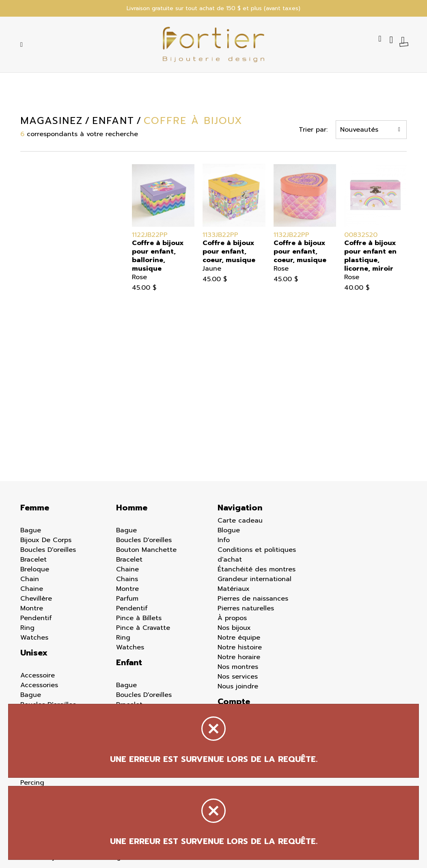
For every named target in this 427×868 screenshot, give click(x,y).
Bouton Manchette (146, 550)
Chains (127, 579)
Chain (30, 579)
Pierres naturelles (246, 608)
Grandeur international (254, 579)
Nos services (238, 677)
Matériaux (234, 589)
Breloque (35, 569)
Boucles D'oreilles (48, 550)
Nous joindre (238, 686)
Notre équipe (239, 638)
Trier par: (314, 130)
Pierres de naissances (253, 599)
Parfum (127, 599)
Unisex (34, 653)
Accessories (39, 685)
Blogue (229, 530)
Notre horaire (239, 657)
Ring (27, 628)
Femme (35, 508)
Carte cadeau (240, 521)
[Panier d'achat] (404, 40)
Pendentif (36, 618)
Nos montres (238, 667)
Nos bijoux (234, 628)
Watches (34, 638)
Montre (32, 608)
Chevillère (36, 599)
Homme (132, 508)
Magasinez (51, 121)
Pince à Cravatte (143, 628)
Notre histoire (240, 647)
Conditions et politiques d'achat (257, 555)
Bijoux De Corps (46, 540)
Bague (31, 530)
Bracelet (33, 560)
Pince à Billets (139, 618)
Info (224, 540)
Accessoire (38, 675)
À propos (232, 618)
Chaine (32, 589)
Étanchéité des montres (257, 569)
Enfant (129, 662)
